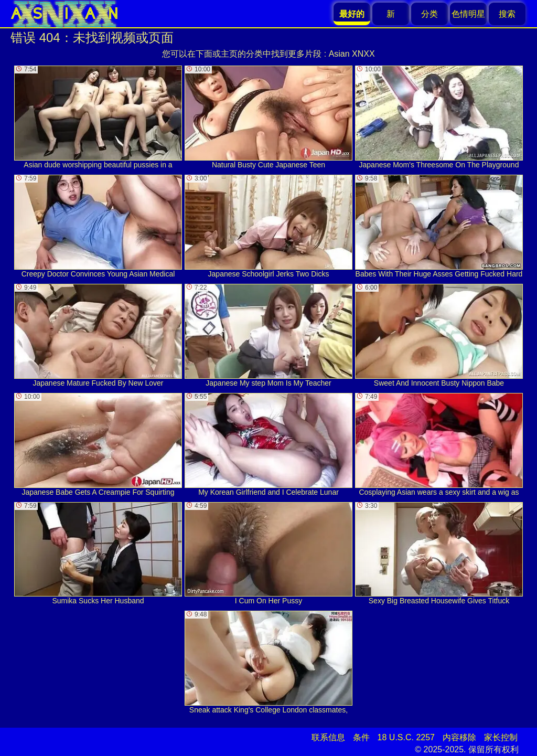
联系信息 (328, 737)
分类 (429, 14)
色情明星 (468, 14)
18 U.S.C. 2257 (406, 737)
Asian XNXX (352, 54)
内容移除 (459, 737)
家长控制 (501, 737)
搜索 (507, 14)
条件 (361, 737)
